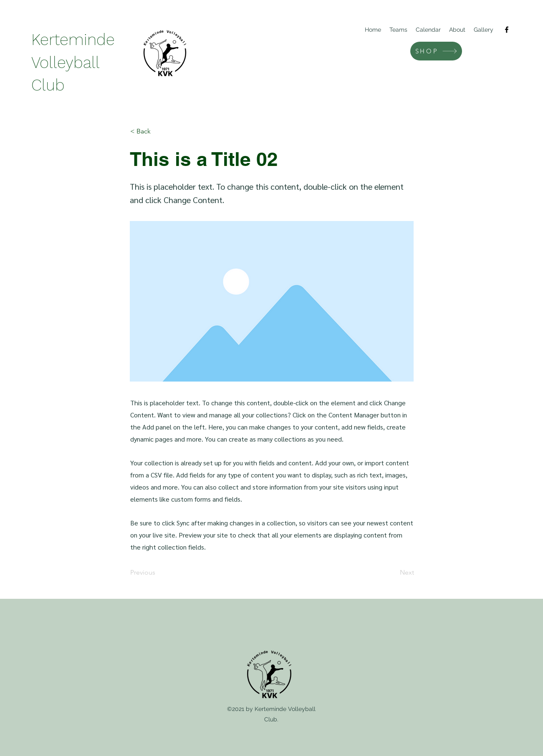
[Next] (393, 573)
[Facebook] (507, 30)
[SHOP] (436, 51)
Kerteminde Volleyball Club (73, 62)
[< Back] (158, 131)
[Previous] (158, 573)
